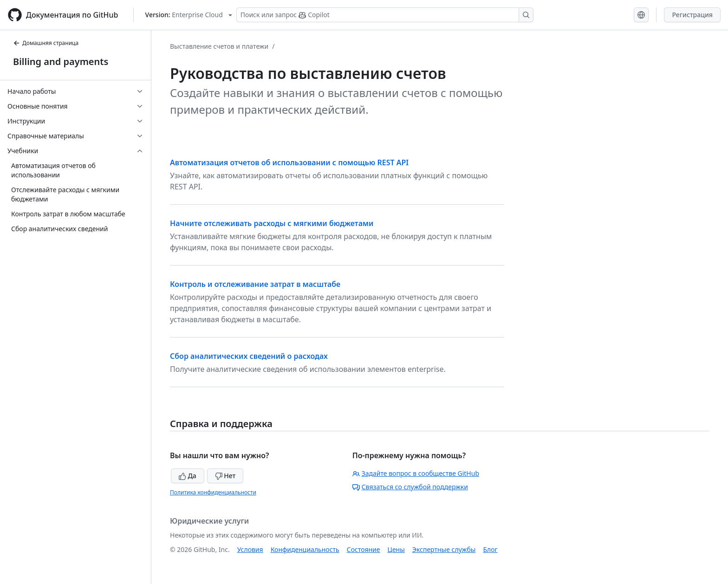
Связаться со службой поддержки (410, 487)
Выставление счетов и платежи (219, 46)
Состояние (364, 549)
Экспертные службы (444, 549)
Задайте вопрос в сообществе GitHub (416, 473)
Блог (490, 549)
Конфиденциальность (305, 549)
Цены (396, 549)
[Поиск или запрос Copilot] (385, 15)
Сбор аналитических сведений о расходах (249, 356)
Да (188, 476)
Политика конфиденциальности (213, 492)
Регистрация (692, 15)
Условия (250, 549)
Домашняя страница (46, 43)
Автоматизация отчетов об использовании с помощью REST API (289, 162)
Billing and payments (61, 62)
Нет (225, 476)
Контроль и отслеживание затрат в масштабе (255, 284)
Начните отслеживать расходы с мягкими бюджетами (272, 223)
